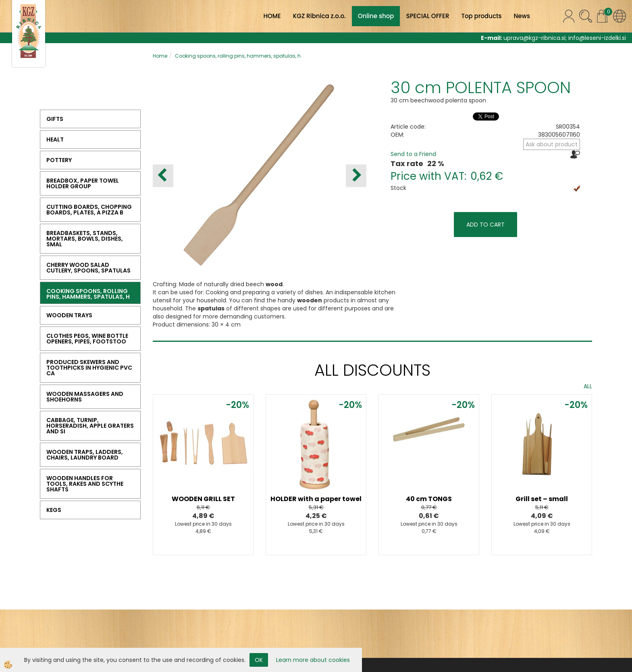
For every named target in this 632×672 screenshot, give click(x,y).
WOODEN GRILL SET (203, 499)
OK (259, 660)
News (522, 16)
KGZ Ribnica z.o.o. (319, 16)
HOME (272, 16)
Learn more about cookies (313, 660)
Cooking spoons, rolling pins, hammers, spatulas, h (238, 56)
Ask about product (552, 144)
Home (160, 56)
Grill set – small (542, 499)
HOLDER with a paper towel (316, 499)
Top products (481, 16)
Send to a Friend (413, 154)
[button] (356, 176)
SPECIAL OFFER (427, 16)
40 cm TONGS (429, 499)
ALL (588, 386)
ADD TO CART (485, 225)
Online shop (376, 16)
